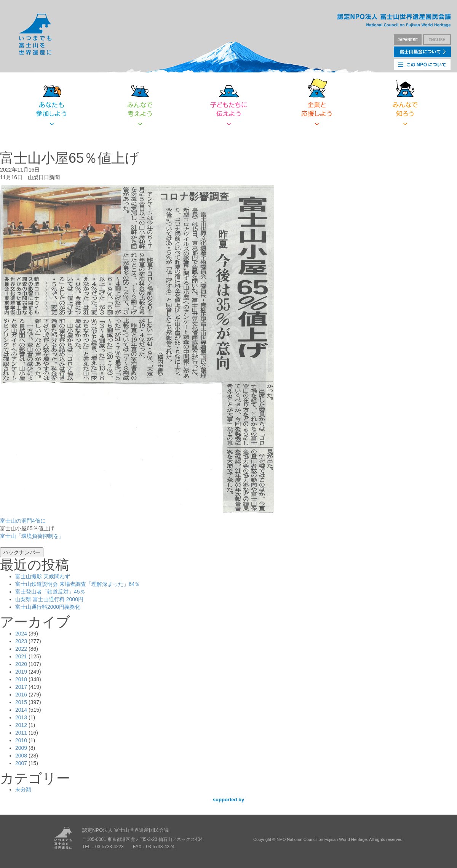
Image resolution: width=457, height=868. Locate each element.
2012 (21, 725)
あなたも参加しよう (52, 103)
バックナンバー (22, 552)
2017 (21, 687)
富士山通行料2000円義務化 (48, 607)
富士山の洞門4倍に (23, 521)
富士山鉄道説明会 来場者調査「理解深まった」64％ (77, 584)
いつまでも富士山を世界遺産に (35, 34)
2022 (21, 649)
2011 (21, 733)
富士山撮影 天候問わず (43, 576)
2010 (21, 740)
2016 (21, 695)
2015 (21, 702)
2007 (21, 763)
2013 (21, 717)
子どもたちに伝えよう (228, 103)
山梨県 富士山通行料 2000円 (49, 599)
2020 (21, 664)
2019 (21, 672)
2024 (21, 634)
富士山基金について (422, 52)
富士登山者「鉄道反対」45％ (50, 592)
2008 (21, 756)
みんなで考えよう (140, 103)
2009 (21, 748)
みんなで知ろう (405, 103)
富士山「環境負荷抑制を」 (32, 536)
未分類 (23, 789)
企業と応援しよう (317, 103)
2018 (21, 679)
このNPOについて (422, 64)
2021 (21, 656)
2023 (21, 641)
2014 (21, 710)
